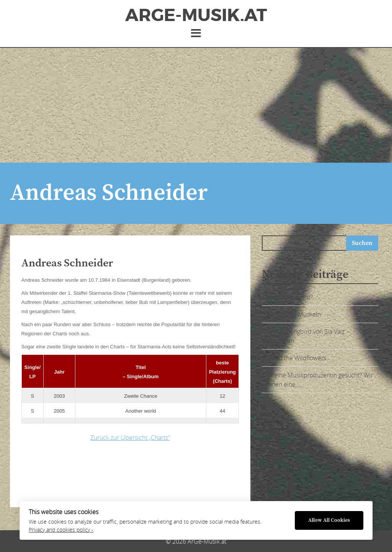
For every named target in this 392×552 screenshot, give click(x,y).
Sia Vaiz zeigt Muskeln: (292, 314)
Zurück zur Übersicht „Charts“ (130, 438)
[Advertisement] (196, 105)
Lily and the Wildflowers (294, 358)
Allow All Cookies (329, 520)
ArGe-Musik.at (196, 15)
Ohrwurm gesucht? (287, 297)
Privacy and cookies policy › (61, 530)
